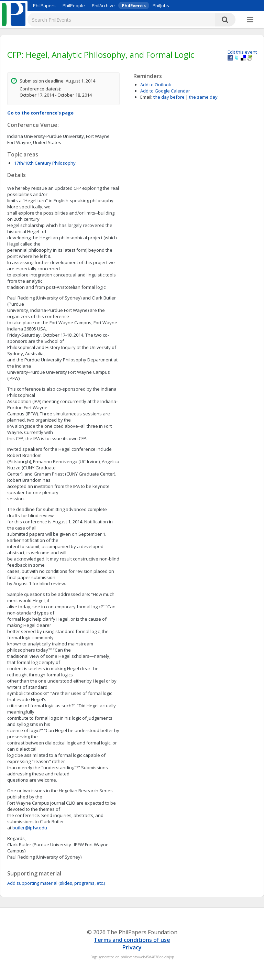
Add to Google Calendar (165, 91)
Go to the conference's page (40, 113)
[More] (250, 20)
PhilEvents (134, 6)
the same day (203, 97)
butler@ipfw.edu (30, 828)
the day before (169, 97)
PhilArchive (103, 6)
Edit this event (242, 52)
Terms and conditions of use (132, 940)
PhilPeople (74, 6)
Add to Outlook (156, 85)
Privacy (132, 947)
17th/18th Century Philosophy (45, 163)
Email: (146, 97)
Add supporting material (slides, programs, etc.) (56, 883)
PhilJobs (161, 6)
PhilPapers (44, 6)
